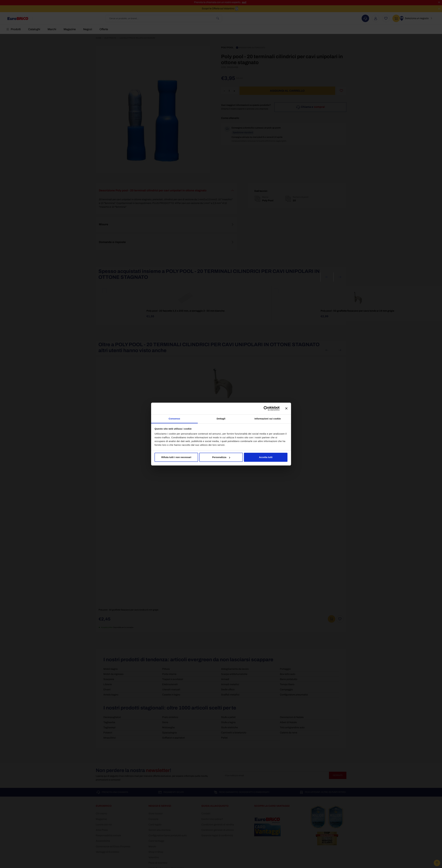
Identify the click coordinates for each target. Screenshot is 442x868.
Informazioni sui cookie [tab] (268, 419)
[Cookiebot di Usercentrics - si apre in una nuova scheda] (266, 408)
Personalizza (221, 457)
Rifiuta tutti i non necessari (176, 457)
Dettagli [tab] (221, 419)
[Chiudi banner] (286, 408)
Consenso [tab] (174, 419)
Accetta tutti (266, 457)
